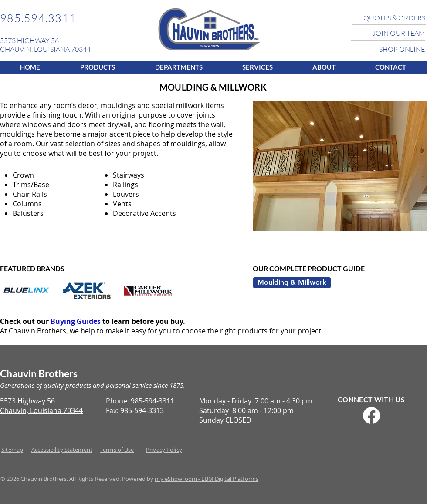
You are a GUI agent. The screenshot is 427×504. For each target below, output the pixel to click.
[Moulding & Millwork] (292, 283)
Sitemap (12, 450)
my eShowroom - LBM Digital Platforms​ (207, 479)
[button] (98, 67)
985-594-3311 (152, 401)
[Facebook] (371, 415)
